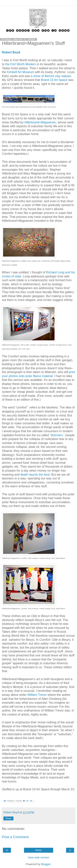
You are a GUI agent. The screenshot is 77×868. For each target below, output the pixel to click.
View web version (39, 857)
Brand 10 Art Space (54, 80)
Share (8, 818)
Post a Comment (15, 837)
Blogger (46, 864)
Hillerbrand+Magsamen (40, 122)
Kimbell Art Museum (20, 72)
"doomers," (57, 435)
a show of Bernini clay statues (51, 76)
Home (38, 850)
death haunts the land (35, 475)
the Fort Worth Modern (21, 64)
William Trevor (37, 695)
